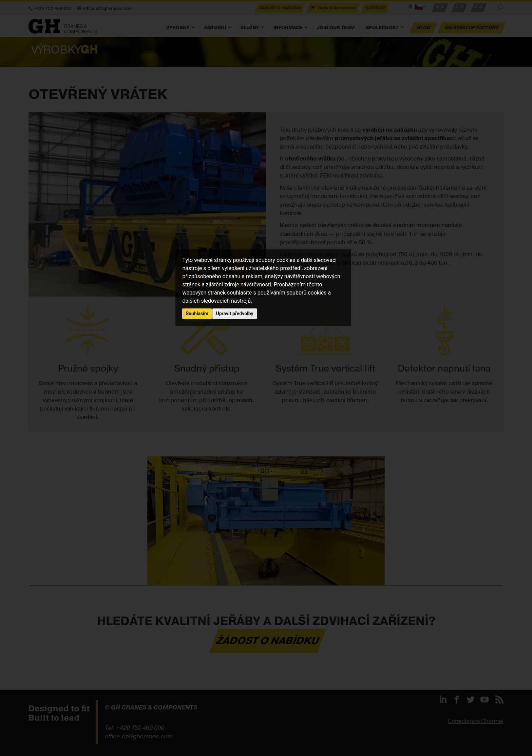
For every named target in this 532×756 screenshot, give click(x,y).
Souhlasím (197, 314)
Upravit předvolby (234, 314)
